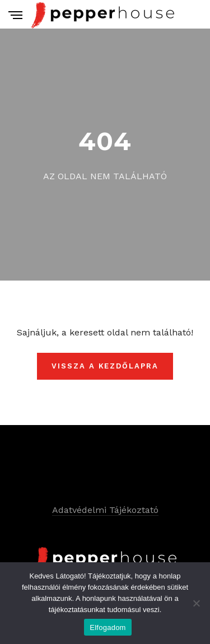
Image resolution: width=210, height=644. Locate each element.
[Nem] (196, 603)
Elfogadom (108, 627)
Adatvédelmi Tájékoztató (105, 510)
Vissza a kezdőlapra (105, 366)
